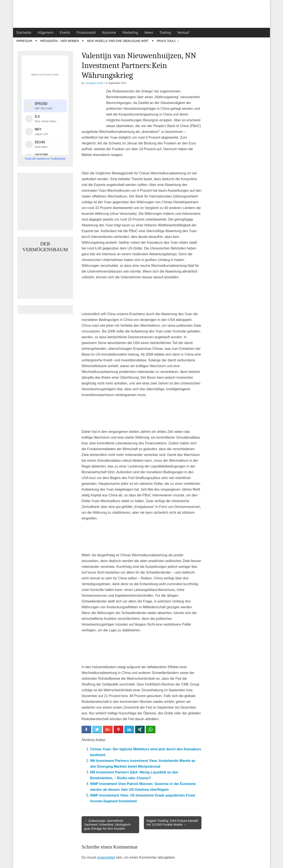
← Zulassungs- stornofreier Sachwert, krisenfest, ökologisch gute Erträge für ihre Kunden (107, 824)
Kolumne (109, 33)
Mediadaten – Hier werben (60, 41)
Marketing (130, 33)
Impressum (24, 41)
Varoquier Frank (94, 83)
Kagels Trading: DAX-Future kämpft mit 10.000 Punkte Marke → (172, 823)
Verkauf (183, 33)
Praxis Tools (166, 41)
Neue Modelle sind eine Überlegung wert (118, 41)
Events (65, 33)
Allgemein (46, 33)
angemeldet (106, 857)
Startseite (24, 33)
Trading (165, 33)
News (149, 33)
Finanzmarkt (86, 33)
